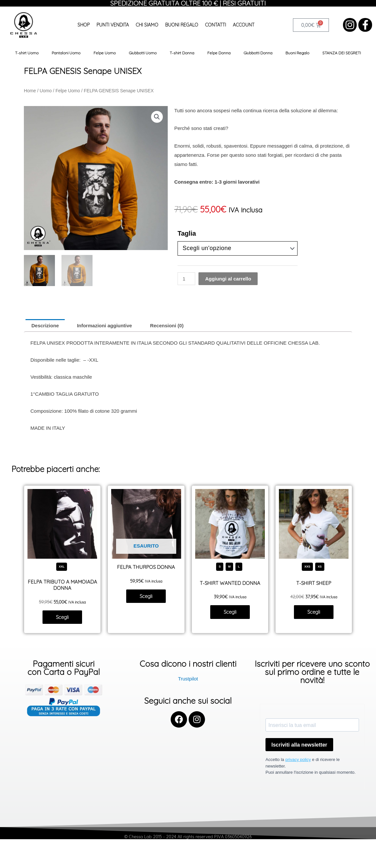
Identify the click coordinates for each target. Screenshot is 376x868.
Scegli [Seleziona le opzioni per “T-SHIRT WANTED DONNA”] (230, 612)
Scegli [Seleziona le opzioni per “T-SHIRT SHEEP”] (314, 612)
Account (244, 25)
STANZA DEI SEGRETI (342, 53)
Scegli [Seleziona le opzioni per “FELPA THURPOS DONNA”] (146, 596)
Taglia (187, 233)
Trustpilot (188, 679)
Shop (84, 25)
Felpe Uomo (105, 53)
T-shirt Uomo (27, 53)
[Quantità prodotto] (186, 279)
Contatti (215, 25)
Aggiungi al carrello (228, 279)
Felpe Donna (219, 53)
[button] (157, 117)
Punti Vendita (113, 25)
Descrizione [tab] (45, 325)
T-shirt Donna (182, 53)
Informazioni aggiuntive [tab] (104, 325)
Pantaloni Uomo (66, 53)
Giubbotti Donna (258, 53)
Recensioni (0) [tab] (167, 325)
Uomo (46, 91)
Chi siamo (147, 25)
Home (30, 91)
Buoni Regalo (182, 25)
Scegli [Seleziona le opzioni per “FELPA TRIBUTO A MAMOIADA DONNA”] (62, 617)
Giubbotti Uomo (143, 53)
